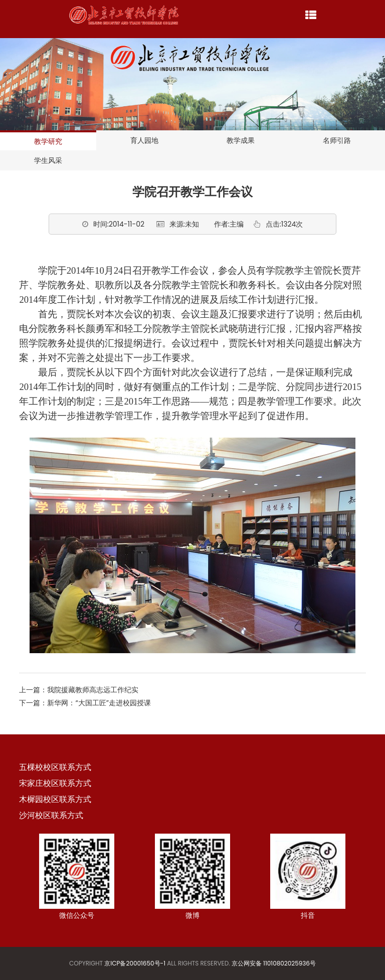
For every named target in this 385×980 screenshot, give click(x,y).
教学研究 (48, 141)
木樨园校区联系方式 (55, 799)
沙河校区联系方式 (51, 815)
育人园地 (144, 140)
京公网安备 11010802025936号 (274, 963)
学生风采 (48, 160)
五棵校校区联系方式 (55, 767)
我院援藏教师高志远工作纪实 (93, 690)
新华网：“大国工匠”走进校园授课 (99, 703)
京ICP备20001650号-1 (135, 963)
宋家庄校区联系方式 (55, 783)
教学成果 (241, 140)
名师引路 (337, 140)
